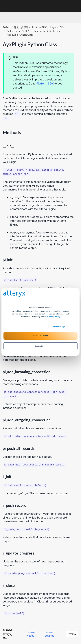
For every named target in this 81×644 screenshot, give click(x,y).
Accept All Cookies (40, 336)
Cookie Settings (58, 327)
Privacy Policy (54, 317)
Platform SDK (45, 83)
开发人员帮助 (21, 27)
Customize (40, 346)
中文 (72, 634)
